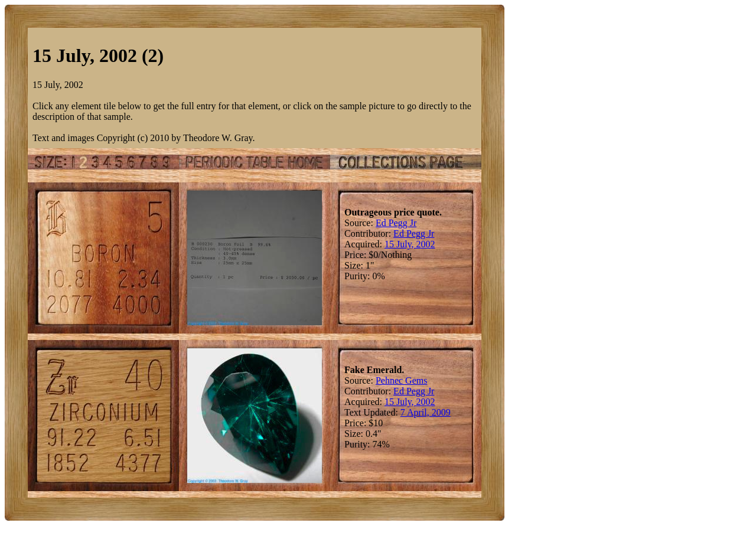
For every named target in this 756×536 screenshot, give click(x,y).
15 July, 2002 (410, 244)
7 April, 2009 (426, 412)
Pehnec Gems (402, 380)
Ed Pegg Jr (396, 223)
